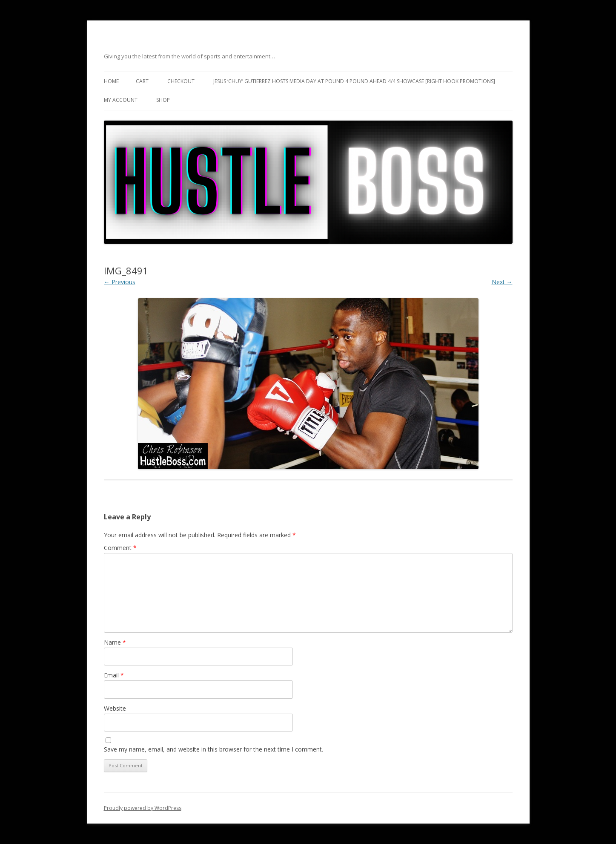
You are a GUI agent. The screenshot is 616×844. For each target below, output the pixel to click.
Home (111, 81)
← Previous (120, 282)
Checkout (181, 81)
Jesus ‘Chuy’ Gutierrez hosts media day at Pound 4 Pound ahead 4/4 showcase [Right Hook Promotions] (354, 81)
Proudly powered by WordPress (143, 808)
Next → (502, 282)
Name (115, 642)
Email (114, 675)
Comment (120, 548)
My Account (121, 100)
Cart (142, 81)
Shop (163, 100)
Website (115, 708)
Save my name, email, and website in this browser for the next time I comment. (213, 749)
